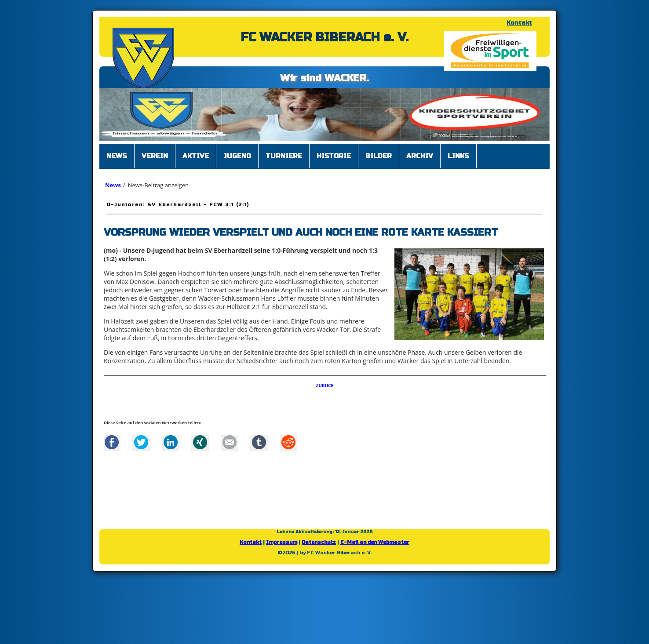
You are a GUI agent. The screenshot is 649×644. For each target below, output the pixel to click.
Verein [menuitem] (155, 156)
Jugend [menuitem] (237, 156)
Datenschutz (319, 542)
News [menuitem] (117, 156)
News (113, 185)
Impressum (282, 542)
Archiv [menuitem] (420, 156)
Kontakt (519, 23)
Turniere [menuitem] (284, 156)
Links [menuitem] (458, 156)
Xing (200, 442)
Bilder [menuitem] (379, 156)
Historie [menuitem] (334, 156)
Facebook (112, 442)
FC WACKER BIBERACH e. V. (324, 37)
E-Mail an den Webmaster (375, 542)
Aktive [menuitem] (196, 156)
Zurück (325, 386)
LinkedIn (171, 442)
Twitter (141, 442)
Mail (230, 442)
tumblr (259, 442)
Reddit (288, 442)
